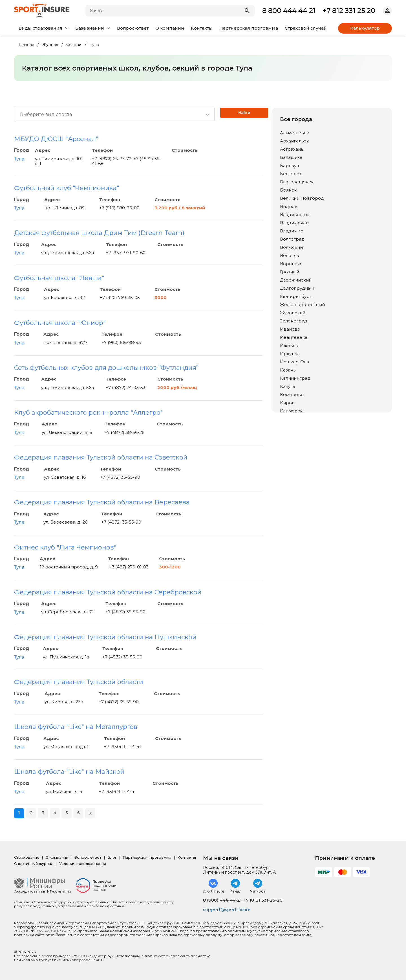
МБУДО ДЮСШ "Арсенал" (56, 139)
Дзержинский (296, 280)
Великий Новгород (302, 198)
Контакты (202, 28)
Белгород (291, 174)
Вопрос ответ (88, 857)
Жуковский (293, 313)
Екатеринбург (296, 296)
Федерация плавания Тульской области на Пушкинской (105, 637)
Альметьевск (294, 133)
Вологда (290, 255)
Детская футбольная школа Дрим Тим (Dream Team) (99, 233)
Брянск (288, 190)
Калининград (295, 378)
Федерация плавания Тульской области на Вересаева (102, 502)
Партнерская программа (249, 28)
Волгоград (292, 239)
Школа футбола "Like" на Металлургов (76, 727)
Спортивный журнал (34, 863)
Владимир (292, 231)
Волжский (291, 247)
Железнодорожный (302, 305)
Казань (288, 370)
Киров (287, 403)
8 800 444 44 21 (289, 11)
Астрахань (292, 149)
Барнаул (289, 165)
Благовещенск (297, 182)
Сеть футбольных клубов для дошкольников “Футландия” (106, 368)
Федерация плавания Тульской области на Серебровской (108, 592)
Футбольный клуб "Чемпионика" (67, 188)
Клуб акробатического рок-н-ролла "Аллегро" (89, 413)
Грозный (290, 272)
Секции (74, 45)
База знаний (93, 28)
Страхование (27, 857)
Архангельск (294, 141)
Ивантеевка (294, 337)
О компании (170, 28)
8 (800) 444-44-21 (222, 900)
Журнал (50, 45)
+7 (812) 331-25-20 (263, 900)
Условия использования (83, 863)
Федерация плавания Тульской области (79, 682)
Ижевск (289, 345)
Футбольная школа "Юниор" (60, 323)
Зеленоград (294, 321)
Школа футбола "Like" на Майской (69, 772)
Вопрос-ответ (133, 28)
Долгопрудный (297, 288)
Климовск (291, 411)
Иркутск (289, 354)
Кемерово (292, 395)
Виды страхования (44, 28)
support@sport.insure (228, 910)
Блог (112, 857)
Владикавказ (295, 223)
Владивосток (295, 215)
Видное (289, 206)
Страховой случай (306, 28)
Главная (26, 45)
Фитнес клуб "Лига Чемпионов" (65, 547)
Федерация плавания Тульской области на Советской (101, 457)
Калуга (288, 386)
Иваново (290, 329)
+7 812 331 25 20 (349, 11)
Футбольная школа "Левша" (59, 278)
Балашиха (291, 157)
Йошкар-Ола (294, 362)
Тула (19, 159)
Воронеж (291, 264)
